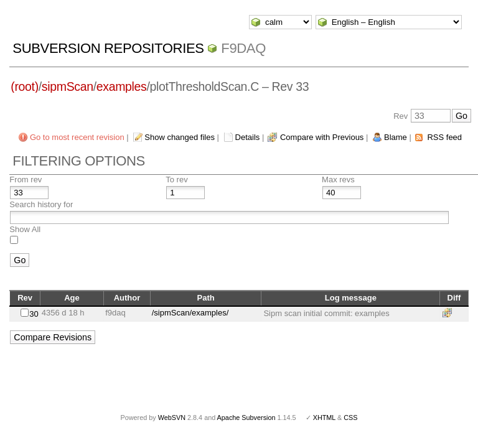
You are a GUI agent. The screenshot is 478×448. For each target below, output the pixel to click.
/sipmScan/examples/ (190, 313)
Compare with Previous (322, 137)
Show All (25, 229)
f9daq (243, 48)
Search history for (41, 204)
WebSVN (172, 418)
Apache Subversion (246, 418)
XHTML (324, 418)
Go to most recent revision (77, 137)
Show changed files (180, 137)
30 (34, 314)
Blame (396, 137)
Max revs (338, 180)
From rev (26, 180)
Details (248, 137)
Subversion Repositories (108, 48)
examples (122, 86)
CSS (350, 418)
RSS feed (444, 137)
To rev (176, 180)
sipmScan (68, 86)
